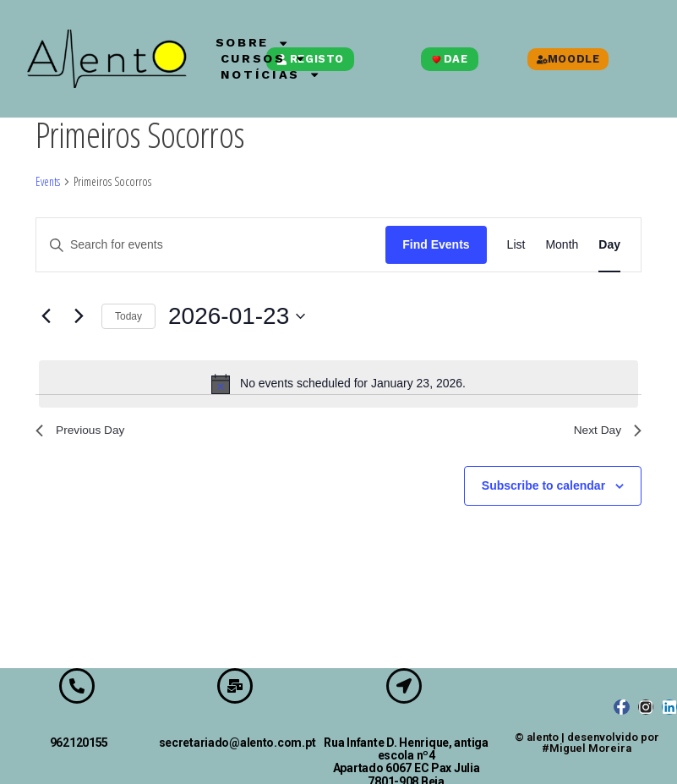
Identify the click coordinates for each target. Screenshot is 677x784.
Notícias (285, 76)
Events (48, 181)
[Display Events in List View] (516, 245)
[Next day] (79, 316)
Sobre (264, 42)
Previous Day (86, 433)
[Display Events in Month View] (562, 245)
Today (128, 316)
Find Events (436, 244)
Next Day (603, 433)
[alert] (338, 384)
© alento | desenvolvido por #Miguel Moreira (587, 743)
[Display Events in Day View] (609, 245)
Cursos (278, 59)
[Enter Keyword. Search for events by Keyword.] (211, 245)
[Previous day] (46, 316)
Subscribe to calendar (543, 491)
